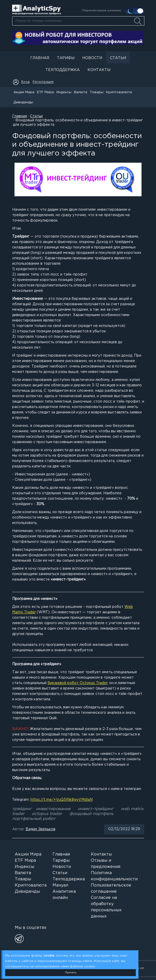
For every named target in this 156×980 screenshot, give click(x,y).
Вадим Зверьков (40, 829)
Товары (97, 92)
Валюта (81, 92)
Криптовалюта (119, 92)
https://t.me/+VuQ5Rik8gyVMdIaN (62, 800)
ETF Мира (45, 92)
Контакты (99, 70)
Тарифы (66, 58)
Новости (92, 58)
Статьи (118, 58)
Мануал (60, 885)
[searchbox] (78, 21)
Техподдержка (63, 70)
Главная (40, 58)
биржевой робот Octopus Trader (77, 683)
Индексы (64, 92)
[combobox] (78, 21)
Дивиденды (23, 102)
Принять (71, 973)
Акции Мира (24, 92)
